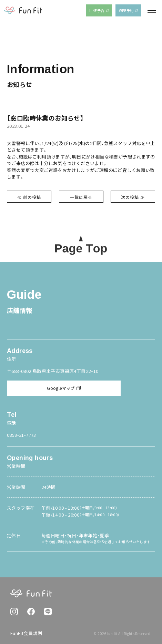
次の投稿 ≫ (133, 197)
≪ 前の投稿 (29, 197)
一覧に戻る (81, 197)
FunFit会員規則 (26, 633)
